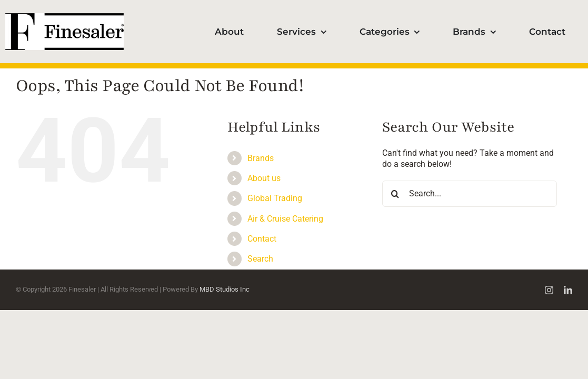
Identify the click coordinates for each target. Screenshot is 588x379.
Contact (262, 239)
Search (260, 259)
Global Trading (275, 198)
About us (264, 178)
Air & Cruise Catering (285, 219)
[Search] (395, 194)
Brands (261, 158)
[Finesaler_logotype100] (64, 17)
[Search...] (470, 194)
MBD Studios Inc (225, 289)
